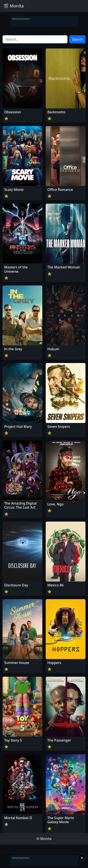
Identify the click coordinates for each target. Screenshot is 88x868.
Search (77, 39)
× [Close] (82, 858)
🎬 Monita (14, 6)
